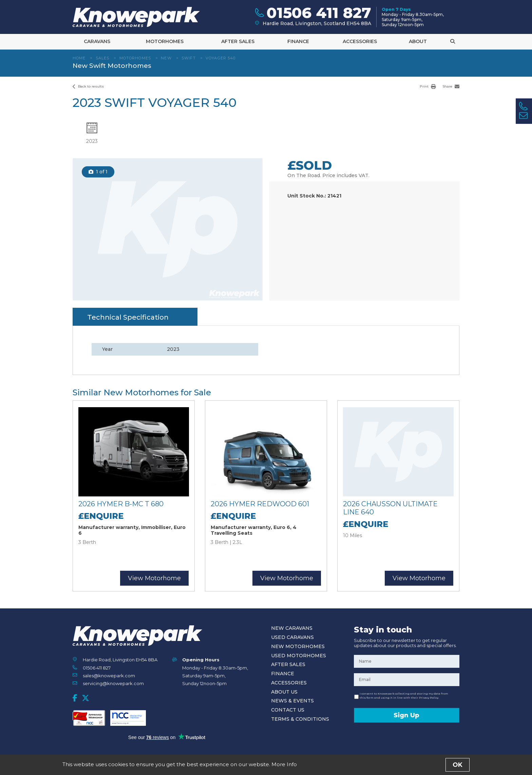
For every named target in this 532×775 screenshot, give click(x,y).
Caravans (97, 41)
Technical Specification (128, 317)
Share (451, 86)
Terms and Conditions (243, 766)
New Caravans (292, 628)
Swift (189, 58)
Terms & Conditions (300, 719)
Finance (298, 41)
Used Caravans (292, 637)
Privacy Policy (280, 766)
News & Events (292, 701)
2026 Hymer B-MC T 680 (121, 504)
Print (428, 86)
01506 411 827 (97, 668)
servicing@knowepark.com (113, 683)
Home (79, 58)
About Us (284, 692)
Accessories (360, 41)
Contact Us (288, 710)
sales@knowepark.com (109, 676)
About (418, 41)
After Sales (238, 41)
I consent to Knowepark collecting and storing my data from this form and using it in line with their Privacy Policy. (404, 696)
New (166, 58)
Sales (103, 58)
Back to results (88, 86)
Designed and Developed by (422, 767)
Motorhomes (165, 41)
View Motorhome (154, 578)
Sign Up (406, 715)
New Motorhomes (298, 646)
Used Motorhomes (299, 656)
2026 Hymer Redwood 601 (260, 504)
